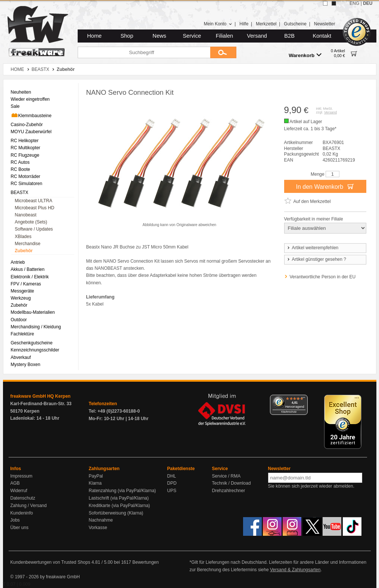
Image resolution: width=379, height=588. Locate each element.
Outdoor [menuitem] (19, 320)
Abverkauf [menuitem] (21, 357)
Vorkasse (98, 528)
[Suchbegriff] (144, 52)
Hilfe (244, 24)
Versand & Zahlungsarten (295, 570)
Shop (127, 36)
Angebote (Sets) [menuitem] (31, 222)
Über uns (20, 528)
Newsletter (325, 24)
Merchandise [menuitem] (28, 244)
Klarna (95, 483)
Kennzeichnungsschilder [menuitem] (35, 350)
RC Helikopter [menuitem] (25, 141)
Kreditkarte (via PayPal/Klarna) (119, 506)
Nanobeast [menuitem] (26, 215)
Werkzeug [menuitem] (21, 298)
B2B (289, 36)
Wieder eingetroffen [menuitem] (30, 99)
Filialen (224, 36)
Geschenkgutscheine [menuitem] (32, 343)
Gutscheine (295, 24)
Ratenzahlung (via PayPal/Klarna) (122, 491)
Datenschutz (23, 498)
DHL (172, 476)
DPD (172, 483)
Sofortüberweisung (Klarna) (116, 513)
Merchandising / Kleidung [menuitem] (36, 327)
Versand (257, 36)
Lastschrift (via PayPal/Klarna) (119, 498)
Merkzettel (266, 24)
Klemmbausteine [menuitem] (31, 115)
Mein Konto (218, 24)
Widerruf (19, 491)
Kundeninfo (22, 513)
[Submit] (223, 52)
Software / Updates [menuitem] (34, 229)
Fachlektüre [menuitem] (23, 334)
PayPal (96, 476)
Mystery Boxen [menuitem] (26, 365)
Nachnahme (101, 520)
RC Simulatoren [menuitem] (27, 184)
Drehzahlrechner (229, 491)
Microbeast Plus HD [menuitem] (35, 208)
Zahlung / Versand (29, 506)
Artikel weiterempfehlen (313, 248)
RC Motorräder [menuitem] (26, 176)
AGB (15, 483)
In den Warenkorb (325, 186)
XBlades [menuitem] (23, 237)
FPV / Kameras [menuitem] (26, 284)
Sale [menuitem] (15, 106)
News (160, 36)
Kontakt (322, 36)
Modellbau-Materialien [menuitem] (33, 312)
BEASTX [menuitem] (20, 193)
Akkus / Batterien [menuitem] (28, 269)
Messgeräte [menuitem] (23, 291)
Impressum (21, 476)
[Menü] (303, 399)
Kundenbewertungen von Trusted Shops (50, 562)
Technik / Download (232, 483)
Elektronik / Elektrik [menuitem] (30, 277)
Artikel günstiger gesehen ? (316, 259)
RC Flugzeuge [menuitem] (25, 155)
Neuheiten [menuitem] (21, 92)
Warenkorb (305, 55)
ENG (354, 3)
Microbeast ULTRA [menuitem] (34, 201)
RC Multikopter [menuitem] (26, 148)
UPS (172, 491)
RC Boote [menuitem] (21, 169)
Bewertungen (145, 562)
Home (94, 36)
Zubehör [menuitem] (24, 251)
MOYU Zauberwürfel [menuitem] (31, 132)
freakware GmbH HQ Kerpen (41, 396)
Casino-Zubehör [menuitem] (27, 125)
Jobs (15, 520)
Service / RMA (226, 476)
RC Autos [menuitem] (20, 162)
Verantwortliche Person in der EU (323, 277)
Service (192, 36)
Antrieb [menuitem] (18, 262)
